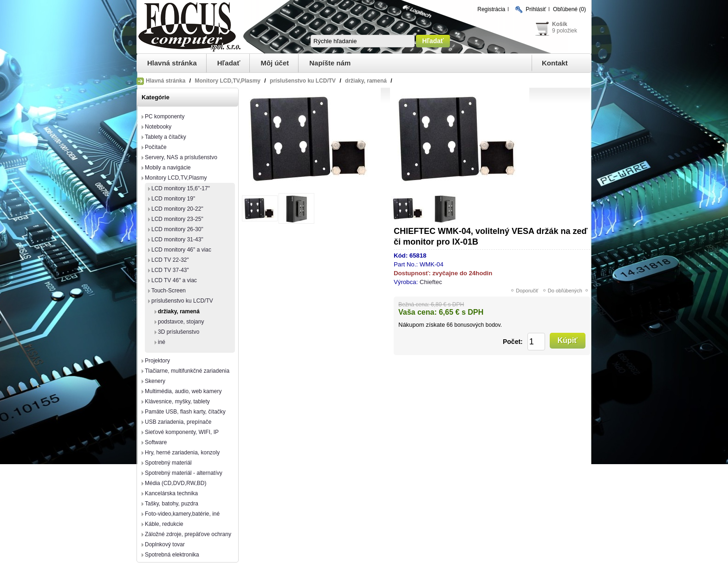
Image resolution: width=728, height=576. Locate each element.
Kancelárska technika (171, 493)
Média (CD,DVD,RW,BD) (175, 483)
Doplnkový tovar (165, 544)
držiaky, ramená (179, 311)
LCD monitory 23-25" (177, 219)
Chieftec (431, 282)
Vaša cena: (418, 312)
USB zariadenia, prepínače (178, 422)
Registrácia (491, 9)
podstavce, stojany (181, 322)
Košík (560, 24)
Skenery (155, 381)
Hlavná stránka (172, 63)
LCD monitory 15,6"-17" (181, 188)
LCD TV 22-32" (170, 260)
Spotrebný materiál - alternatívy (184, 473)
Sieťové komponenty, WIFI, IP (182, 432)
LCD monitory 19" (173, 199)
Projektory (157, 361)
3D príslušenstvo (179, 332)
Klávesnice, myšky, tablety (177, 401)
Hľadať (229, 63)
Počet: (513, 342)
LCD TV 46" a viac (174, 280)
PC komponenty (165, 116)
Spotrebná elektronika (172, 555)
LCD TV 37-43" (170, 270)
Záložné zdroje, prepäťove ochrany (188, 534)
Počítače (156, 147)
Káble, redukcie (164, 524)
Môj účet (275, 63)
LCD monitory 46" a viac (181, 250)
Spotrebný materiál (168, 463)
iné (162, 342)
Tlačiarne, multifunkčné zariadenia (187, 371)
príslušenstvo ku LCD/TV (182, 301)
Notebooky (158, 127)
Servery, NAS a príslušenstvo (181, 157)
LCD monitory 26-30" (177, 229)
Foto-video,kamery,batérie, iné (182, 514)
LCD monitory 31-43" (177, 239)
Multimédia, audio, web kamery (183, 391)
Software (156, 442)
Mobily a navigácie (168, 168)
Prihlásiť (536, 9)
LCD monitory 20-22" (177, 209)
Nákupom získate (422, 325)
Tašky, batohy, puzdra (172, 504)
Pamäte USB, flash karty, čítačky (185, 412)
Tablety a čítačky (166, 137)
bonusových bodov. (478, 325)
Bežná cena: (414, 304)
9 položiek (565, 31)
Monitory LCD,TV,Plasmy (176, 178)
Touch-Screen (169, 291)
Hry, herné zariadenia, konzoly (182, 453)
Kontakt (555, 63)
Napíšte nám (330, 63)
